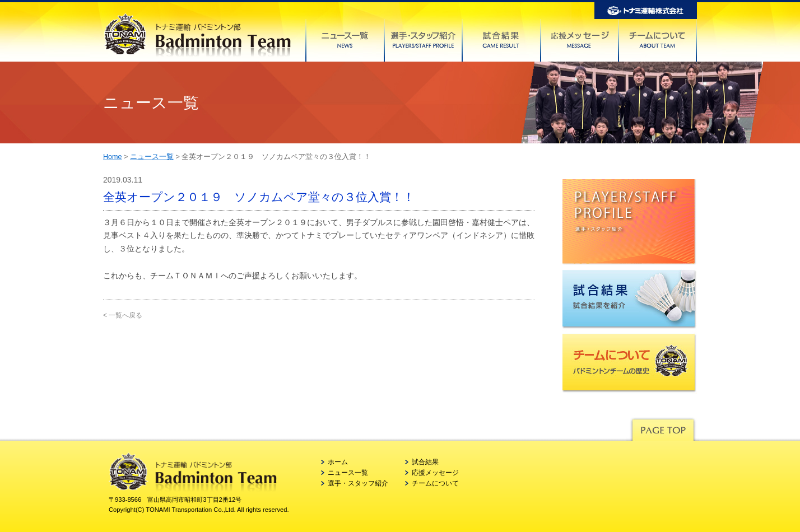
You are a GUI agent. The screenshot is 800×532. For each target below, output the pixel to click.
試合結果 (425, 462)
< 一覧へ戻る (123, 315)
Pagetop (663, 427)
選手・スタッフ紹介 (358, 483)
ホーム (338, 462)
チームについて (435, 483)
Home (113, 157)
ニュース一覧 (152, 157)
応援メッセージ (435, 473)
